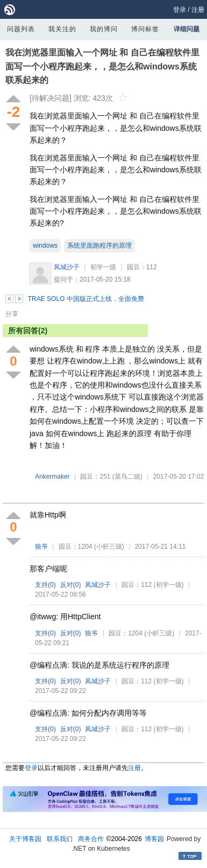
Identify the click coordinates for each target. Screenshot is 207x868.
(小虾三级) (109, 547)
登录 (180, 10)
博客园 (154, 839)
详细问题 (187, 29)
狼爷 (41, 547)
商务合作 (91, 839)
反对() (71, 585)
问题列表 (21, 29)
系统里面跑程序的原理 (99, 246)
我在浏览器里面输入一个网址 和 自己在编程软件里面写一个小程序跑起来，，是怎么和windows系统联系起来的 (102, 66)
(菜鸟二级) (127, 477)
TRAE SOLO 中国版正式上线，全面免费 (86, 299)
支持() (45, 585)
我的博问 (104, 29)
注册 (198, 10)
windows (45, 246)
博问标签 (145, 29)
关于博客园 (25, 839)
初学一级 (103, 267)
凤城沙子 (67, 267)
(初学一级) (169, 585)
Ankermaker (52, 477)
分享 (12, 314)
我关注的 (62, 29)
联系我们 (60, 839)
